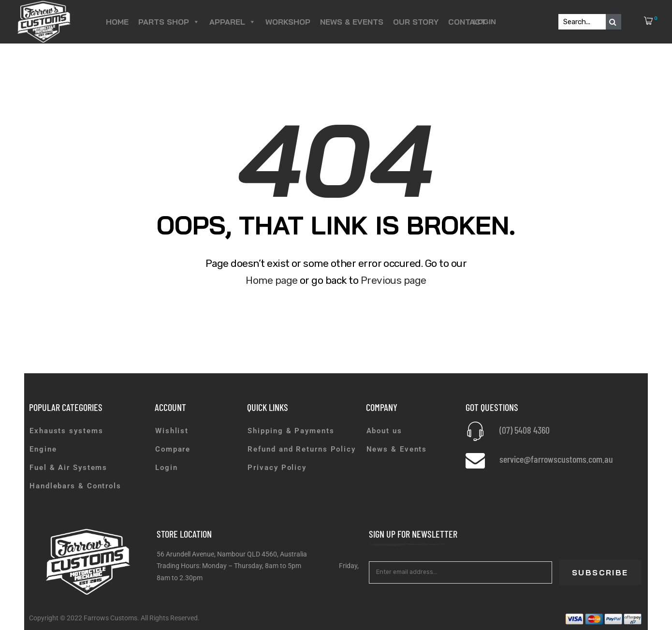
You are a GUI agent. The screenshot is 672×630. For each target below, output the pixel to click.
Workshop (288, 22)
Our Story (416, 22)
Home (117, 22)
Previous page (394, 280)
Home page (271, 280)
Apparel (233, 22)
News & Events (352, 22)
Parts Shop (169, 22)
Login (484, 22)
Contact (467, 22)
